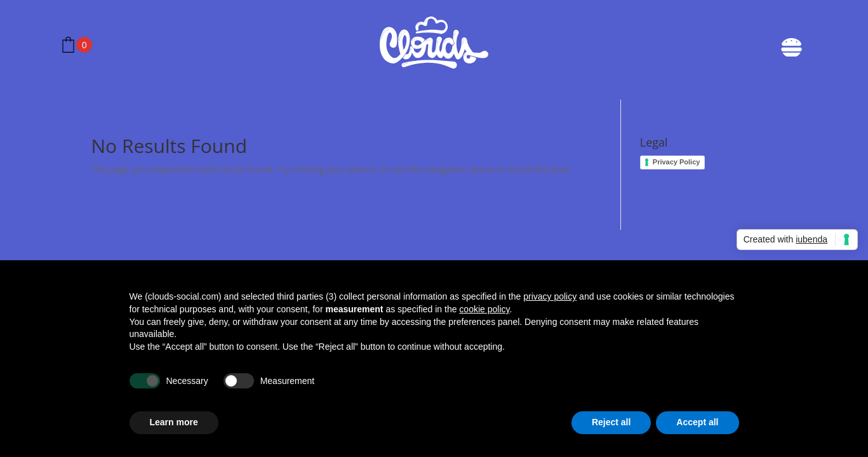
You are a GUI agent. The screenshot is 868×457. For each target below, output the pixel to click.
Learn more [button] (174, 422)
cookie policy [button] (484, 309)
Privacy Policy (677, 162)
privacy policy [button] (550, 296)
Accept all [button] (697, 422)
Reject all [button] (611, 422)
